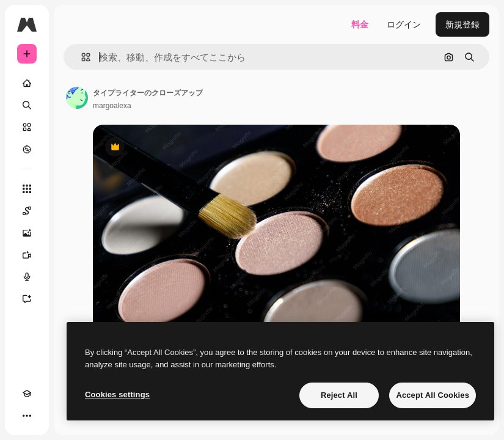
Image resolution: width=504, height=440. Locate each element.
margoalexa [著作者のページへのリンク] (112, 106)
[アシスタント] (27, 299)
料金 (360, 24)
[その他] (27, 416)
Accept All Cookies (433, 395)
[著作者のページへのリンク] (77, 98)
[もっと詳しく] (27, 149)
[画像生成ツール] (27, 233)
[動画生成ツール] (27, 255)
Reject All (339, 395)
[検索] (27, 105)
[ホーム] (27, 83)
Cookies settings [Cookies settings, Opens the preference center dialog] (117, 394)
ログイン (404, 24)
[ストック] (27, 127)
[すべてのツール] (27, 189)
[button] (81, 57)
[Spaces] (27, 211)
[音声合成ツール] (27, 277)
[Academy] (27, 394)
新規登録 (462, 24)
